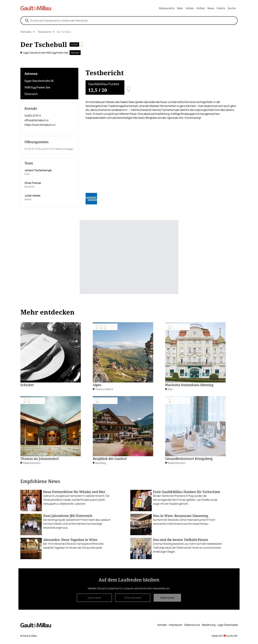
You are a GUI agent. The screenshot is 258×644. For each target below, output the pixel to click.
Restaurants (167, 8)
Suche (232, 8)
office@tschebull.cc (37, 120)
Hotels (190, 8)
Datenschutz (192, 625)
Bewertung (209, 625)
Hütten (201, 8)
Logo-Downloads (227, 625)
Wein (180, 8)
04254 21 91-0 (33, 116)
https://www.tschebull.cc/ (40, 125)
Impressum (176, 625)
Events (221, 8)
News (211, 8)
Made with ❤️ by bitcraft (225, 636)
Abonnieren (167, 598)
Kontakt (162, 625)
